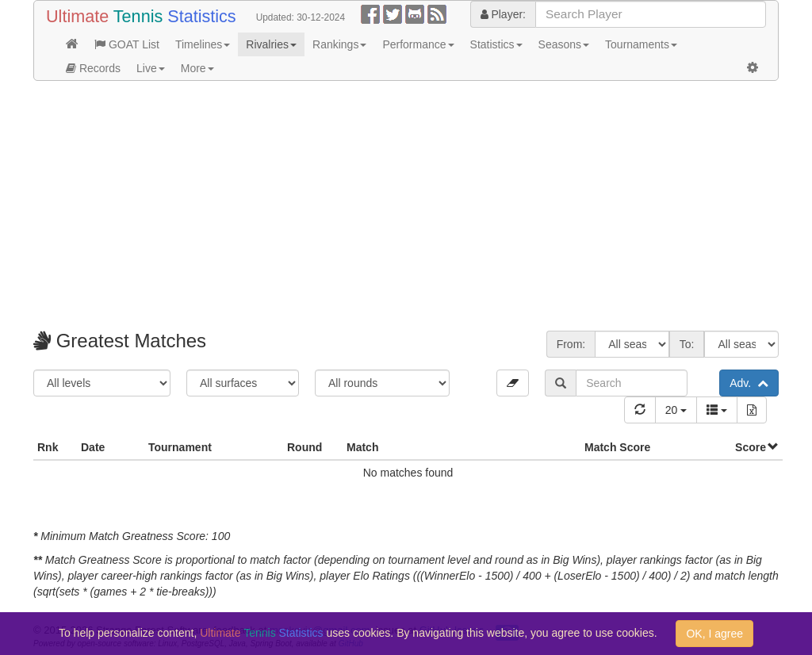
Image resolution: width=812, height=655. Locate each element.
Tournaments (641, 44)
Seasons (564, 44)
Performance (418, 44)
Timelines (203, 44)
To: (687, 344)
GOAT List (127, 44)
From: (571, 344)
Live (151, 68)
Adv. (749, 383)
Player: (503, 14)
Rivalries (271, 44)
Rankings (339, 44)
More (197, 68)
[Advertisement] (406, 208)
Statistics (496, 44)
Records (93, 68)
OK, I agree (714, 634)
